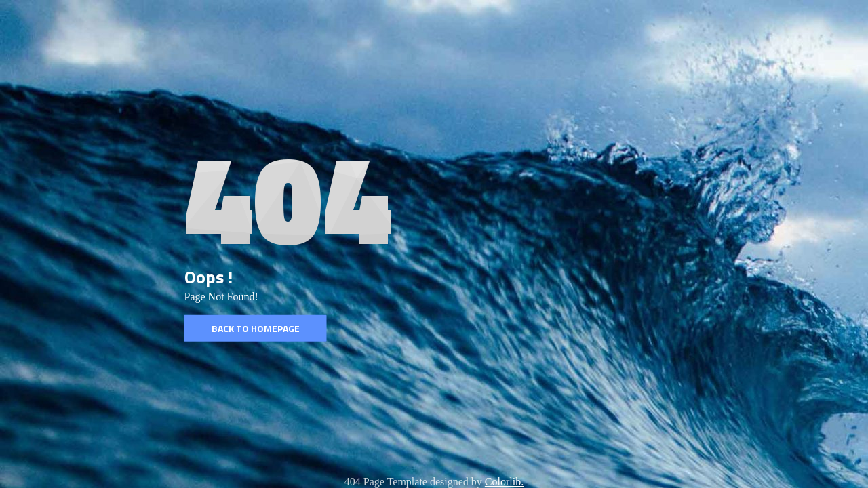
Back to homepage (256, 328)
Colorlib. (504, 482)
